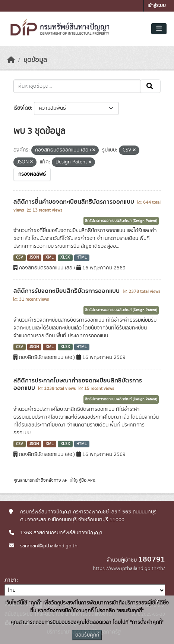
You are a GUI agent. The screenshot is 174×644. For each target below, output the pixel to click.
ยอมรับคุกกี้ (87, 635)
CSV (20, 257)
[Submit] (150, 86)
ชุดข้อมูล (35, 60)
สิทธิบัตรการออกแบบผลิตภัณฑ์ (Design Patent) (121, 221)
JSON (34, 257)
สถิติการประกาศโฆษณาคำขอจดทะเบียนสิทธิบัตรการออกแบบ (78, 384)
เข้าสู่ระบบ (157, 6)
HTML (82, 257)
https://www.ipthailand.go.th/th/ (129, 569)
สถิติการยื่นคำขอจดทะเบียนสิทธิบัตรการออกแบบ (75, 202)
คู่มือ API (86, 480)
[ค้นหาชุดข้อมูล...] (77, 86)
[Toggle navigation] (159, 29)
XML (50, 257)
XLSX (65, 257)
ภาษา (10, 580)
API (65, 480)
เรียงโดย (22, 108)
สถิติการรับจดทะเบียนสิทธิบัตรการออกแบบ (67, 291)
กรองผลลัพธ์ (32, 174)
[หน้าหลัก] (11, 60)
